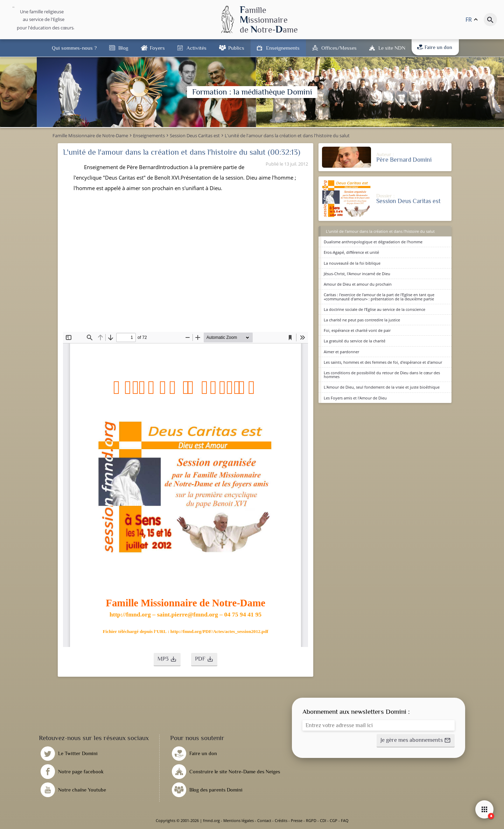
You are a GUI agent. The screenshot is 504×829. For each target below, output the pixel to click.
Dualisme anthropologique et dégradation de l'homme (373, 242)
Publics (236, 48)
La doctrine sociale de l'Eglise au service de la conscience (374, 309)
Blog (123, 48)
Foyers (157, 48)
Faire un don (435, 47)
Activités (197, 48)
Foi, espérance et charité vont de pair (357, 330)
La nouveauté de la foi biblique (352, 263)
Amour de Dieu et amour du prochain (358, 284)
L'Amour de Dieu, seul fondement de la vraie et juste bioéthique (382, 387)
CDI (323, 820)
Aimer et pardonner (341, 352)
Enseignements (283, 48)
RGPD (311, 820)
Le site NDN (392, 48)
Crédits (281, 820)
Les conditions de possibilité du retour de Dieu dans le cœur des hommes (382, 375)
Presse (297, 820)
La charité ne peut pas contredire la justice (362, 320)
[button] (167, 660)
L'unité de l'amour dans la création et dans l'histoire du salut (380, 231)
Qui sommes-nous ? (74, 48)
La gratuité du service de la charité (355, 341)
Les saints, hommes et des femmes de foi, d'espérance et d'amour (383, 362)
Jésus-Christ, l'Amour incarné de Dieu (357, 274)
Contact (264, 820)
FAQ (345, 820)
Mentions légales (239, 820)
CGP (334, 820)
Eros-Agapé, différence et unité (351, 252)
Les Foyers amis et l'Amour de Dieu (355, 398)
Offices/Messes (339, 48)
